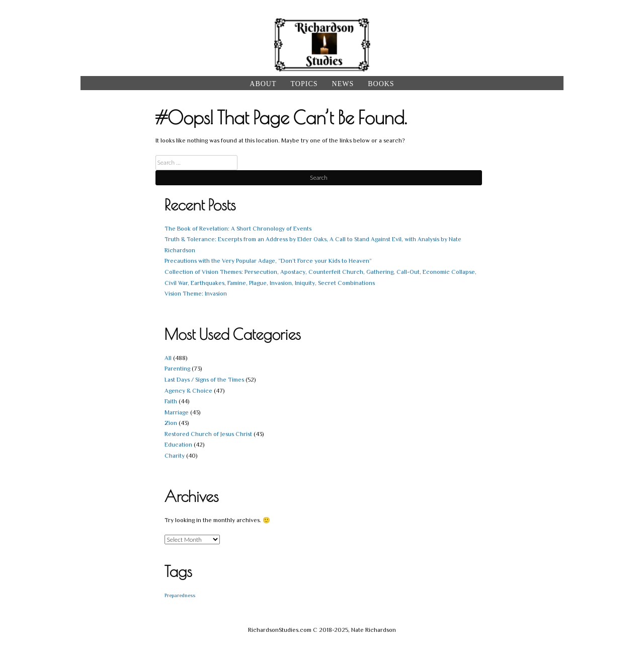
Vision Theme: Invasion (196, 294)
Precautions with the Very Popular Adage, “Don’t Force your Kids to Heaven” (268, 261)
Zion (171, 423)
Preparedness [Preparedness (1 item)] (180, 595)
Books (381, 84)
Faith (171, 401)
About (263, 84)
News (343, 84)
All (168, 358)
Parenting (177, 369)
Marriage (177, 412)
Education (178, 445)
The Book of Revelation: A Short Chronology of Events (238, 229)
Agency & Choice (188, 391)
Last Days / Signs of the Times (204, 380)
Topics (304, 84)
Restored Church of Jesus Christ (208, 434)
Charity (175, 456)
